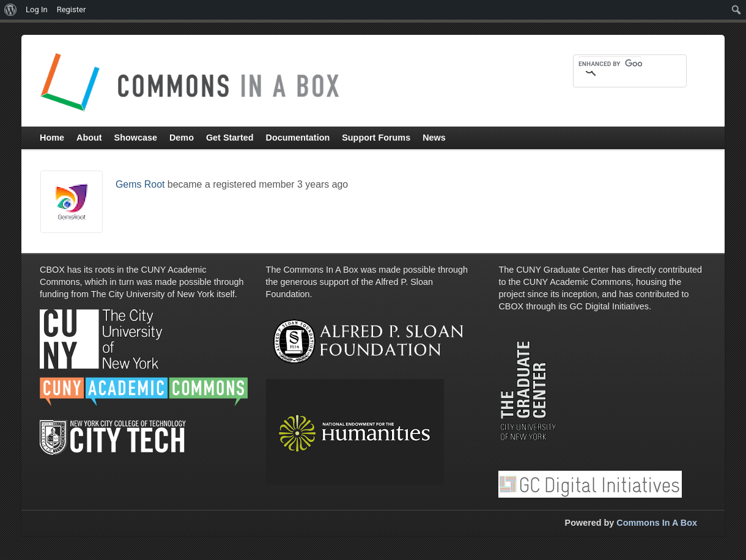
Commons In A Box (657, 523)
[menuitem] (11, 10)
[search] (610, 64)
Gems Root (140, 184)
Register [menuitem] (72, 9)
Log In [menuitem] (37, 9)
